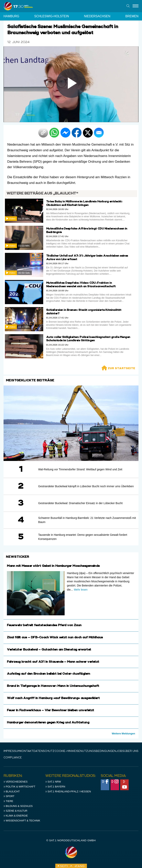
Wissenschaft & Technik (22, 821)
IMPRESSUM (12, 751)
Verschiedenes (16, 782)
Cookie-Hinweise (67, 751)
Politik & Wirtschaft (19, 787)
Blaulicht (12, 791)
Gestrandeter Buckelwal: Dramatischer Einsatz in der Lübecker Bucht (81, 503)
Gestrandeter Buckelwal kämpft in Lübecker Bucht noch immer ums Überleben (86, 486)
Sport (9, 796)
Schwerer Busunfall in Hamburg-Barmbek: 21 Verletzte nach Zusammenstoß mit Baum (87, 520)
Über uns (131, 751)
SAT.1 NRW (53, 782)
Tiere (8, 801)
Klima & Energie (16, 816)
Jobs (120, 751)
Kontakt (27, 751)
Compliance (13, 758)
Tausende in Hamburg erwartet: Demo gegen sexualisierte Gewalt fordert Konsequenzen (83, 537)
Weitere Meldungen (123, 734)
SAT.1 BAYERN (55, 787)
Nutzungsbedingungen (98, 751)
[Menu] (136, 6)
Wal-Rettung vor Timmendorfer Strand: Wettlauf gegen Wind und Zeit (80, 469)
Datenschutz (44, 751)
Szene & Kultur (15, 811)
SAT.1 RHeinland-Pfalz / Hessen (68, 791)
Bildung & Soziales (18, 806)
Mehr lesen (81, 590)
